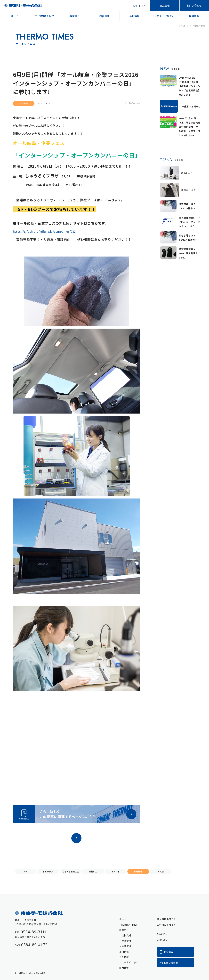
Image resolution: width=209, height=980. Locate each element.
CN (144, 5)
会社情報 (124, 957)
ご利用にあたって (166, 925)
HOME (182, 26)
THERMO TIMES (129, 925)
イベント (116, 871)
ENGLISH (162, 934)
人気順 (161, 871)
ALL (25, 871)
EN (135, 5)
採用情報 (138, 871)
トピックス (48, 871)
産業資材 (126, 941)
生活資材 (126, 946)
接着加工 (93, 871)
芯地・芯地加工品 (71, 871)
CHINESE (162, 940)
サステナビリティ (129, 962)
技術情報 (124, 952)
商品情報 (165, 5)
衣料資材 (126, 935)
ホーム (123, 919)
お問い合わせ (194, 5)
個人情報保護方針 (166, 919)
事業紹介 (124, 930)
